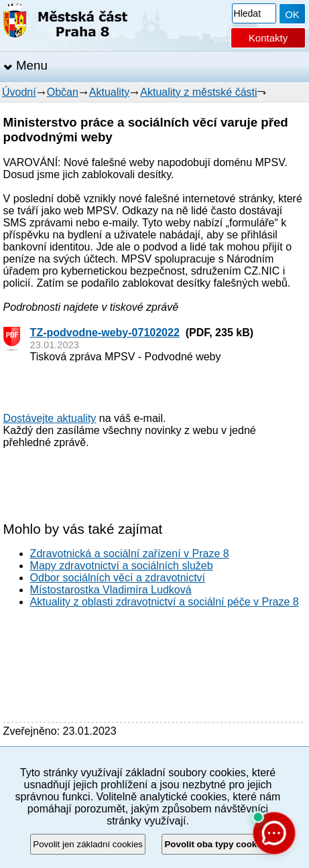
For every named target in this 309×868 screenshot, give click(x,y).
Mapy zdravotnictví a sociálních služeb (122, 566)
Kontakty (268, 38)
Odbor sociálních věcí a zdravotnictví (118, 578)
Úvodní (19, 92)
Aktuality (109, 92)
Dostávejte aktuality (50, 418)
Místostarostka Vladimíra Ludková (111, 590)
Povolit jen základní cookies (88, 844)
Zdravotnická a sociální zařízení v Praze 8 (130, 554)
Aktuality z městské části (198, 92)
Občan (63, 92)
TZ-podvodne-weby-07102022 (105, 333)
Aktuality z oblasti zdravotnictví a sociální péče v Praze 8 (165, 602)
